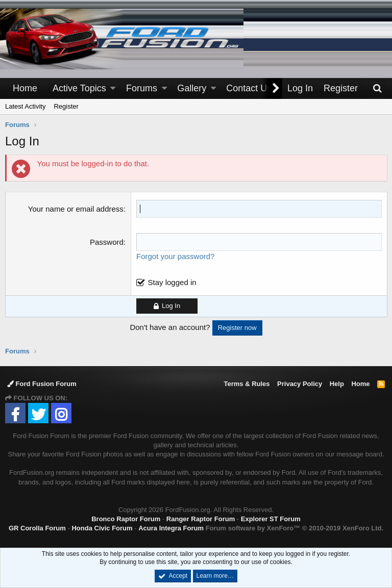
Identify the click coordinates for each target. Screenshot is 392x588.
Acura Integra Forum (171, 528)
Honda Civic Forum (102, 528)
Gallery (192, 88)
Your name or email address (76, 209)
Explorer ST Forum (271, 519)
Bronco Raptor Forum (126, 519)
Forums (142, 88)
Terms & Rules (247, 384)
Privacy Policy (300, 384)
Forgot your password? (175, 256)
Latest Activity (25, 106)
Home (25, 88)
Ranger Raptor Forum (201, 519)
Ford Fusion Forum (42, 384)
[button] (113, 88)
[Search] (377, 88)
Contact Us (249, 88)
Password (107, 242)
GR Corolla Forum (37, 528)
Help (337, 384)
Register (66, 106)
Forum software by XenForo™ (295, 528)
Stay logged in (172, 282)
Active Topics (79, 88)
